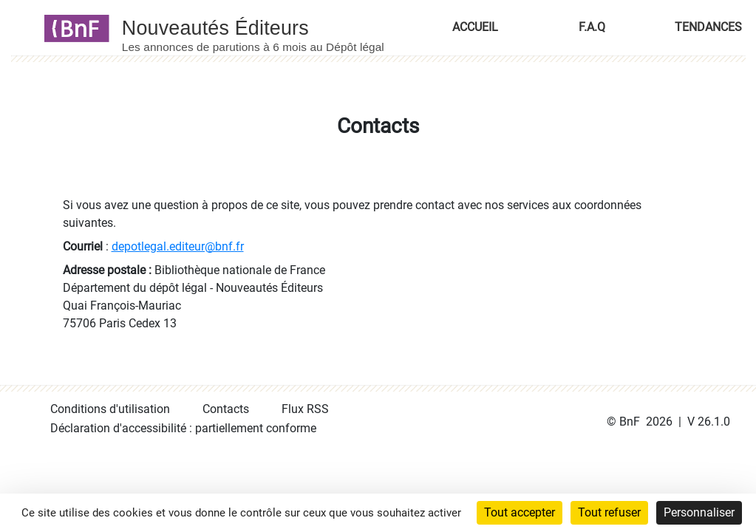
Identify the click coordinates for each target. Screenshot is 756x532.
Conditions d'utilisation (110, 409)
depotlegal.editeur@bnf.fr (178, 246)
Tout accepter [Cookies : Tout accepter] (520, 512)
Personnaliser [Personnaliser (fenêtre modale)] (699, 512)
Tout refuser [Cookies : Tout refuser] (609, 512)
